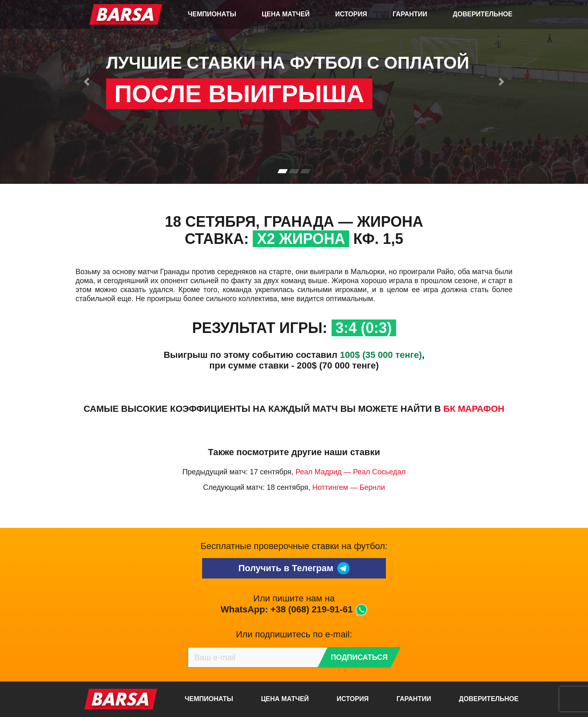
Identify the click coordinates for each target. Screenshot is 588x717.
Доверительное (483, 14)
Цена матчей (286, 14)
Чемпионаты (212, 14)
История (351, 14)
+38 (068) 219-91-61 (311, 609)
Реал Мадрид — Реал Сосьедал (351, 472)
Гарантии (410, 14)
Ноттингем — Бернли (349, 487)
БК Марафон (474, 409)
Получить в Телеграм (294, 568)
